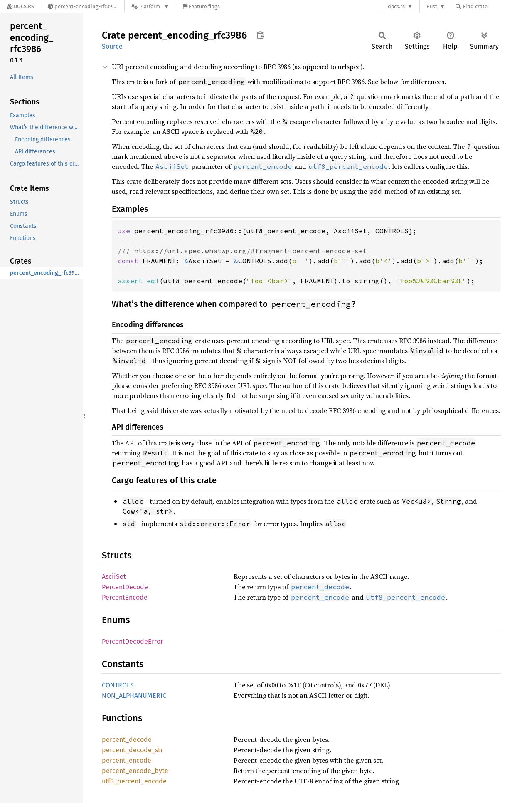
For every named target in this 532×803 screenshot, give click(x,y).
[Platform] (150, 6)
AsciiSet (114, 577)
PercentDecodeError (132, 641)
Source (112, 46)
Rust (432, 6)
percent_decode (127, 740)
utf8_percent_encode (134, 781)
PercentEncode (125, 597)
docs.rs (396, 6)
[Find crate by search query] (497, 6)
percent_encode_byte (135, 771)
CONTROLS (118, 685)
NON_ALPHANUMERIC (134, 696)
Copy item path (260, 35)
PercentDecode (125, 587)
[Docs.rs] (20, 6)
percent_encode (127, 760)
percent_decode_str (132, 750)
